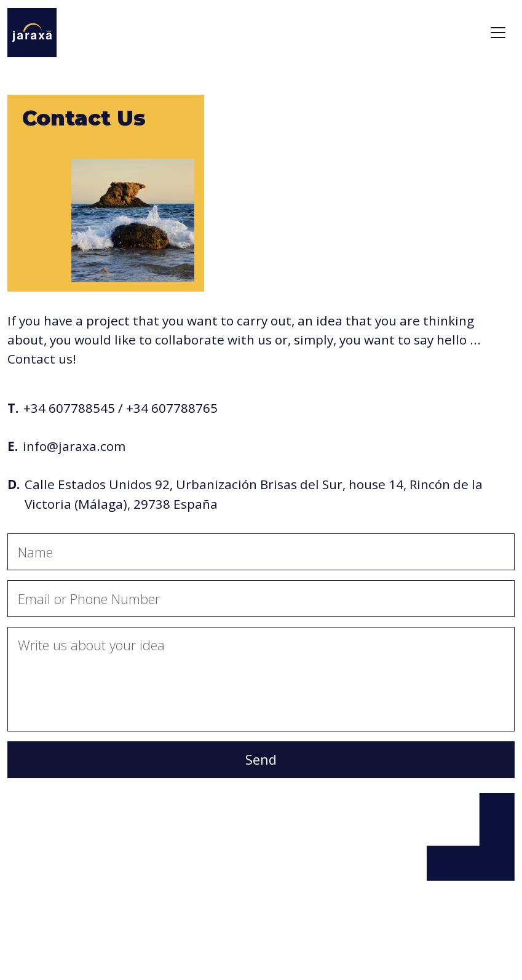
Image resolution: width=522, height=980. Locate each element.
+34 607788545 (69, 408)
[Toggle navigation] (498, 33)
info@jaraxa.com (74, 446)
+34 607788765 (172, 408)
